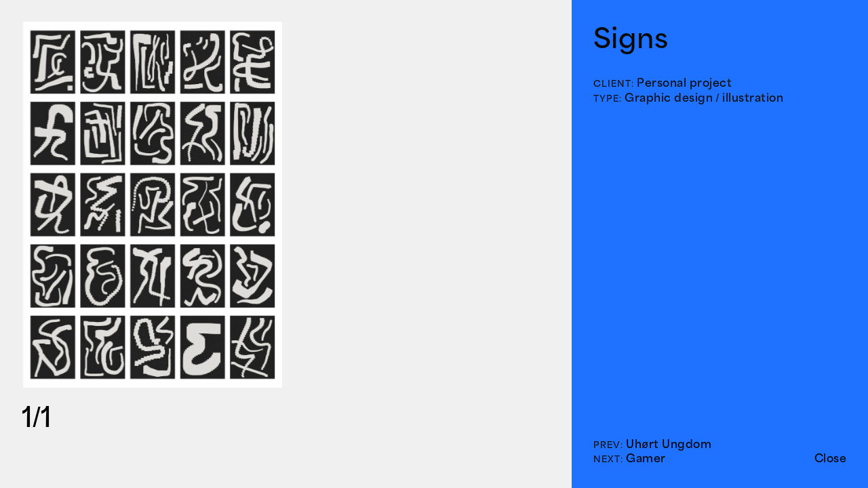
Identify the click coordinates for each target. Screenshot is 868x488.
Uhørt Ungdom (669, 444)
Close (831, 458)
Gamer (646, 458)
